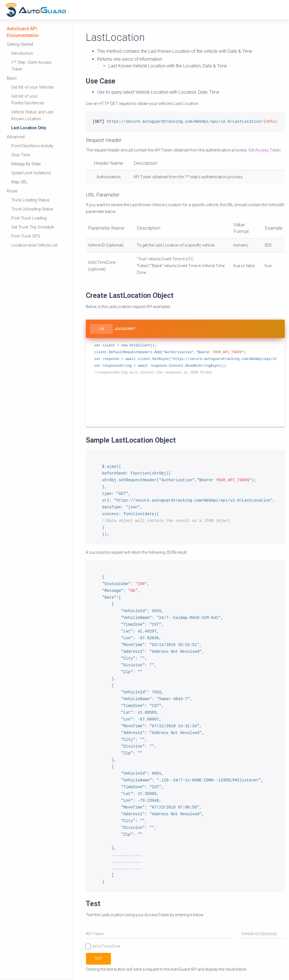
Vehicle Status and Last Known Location (32, 116)
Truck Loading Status (30, 200)
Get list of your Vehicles (33, 87)
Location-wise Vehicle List (34, 245)
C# (101, 329)
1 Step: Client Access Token (31, 66)
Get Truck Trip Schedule (33, 227)
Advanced (16, 137)
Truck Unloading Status (32, 209)
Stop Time (21, 155)
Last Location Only (29, 128)
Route (12, 191)
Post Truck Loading (29, 218)
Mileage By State (26, 164)
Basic (12, 78)
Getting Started (20, 44)
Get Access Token (264, 150)
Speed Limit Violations (31, 173)
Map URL (19, 182)
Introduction (22, 53)
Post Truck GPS (26, 236)
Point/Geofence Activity (32, 146)
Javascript (125, 329)
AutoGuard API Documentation (23, 32)
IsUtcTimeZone (103, 946)
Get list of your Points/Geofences (28, 100)
